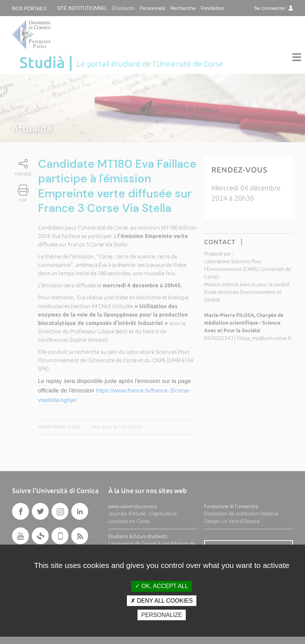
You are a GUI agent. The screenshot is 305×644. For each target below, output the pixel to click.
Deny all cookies (162, 601)
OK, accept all (161, 586)
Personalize (162, 615)
